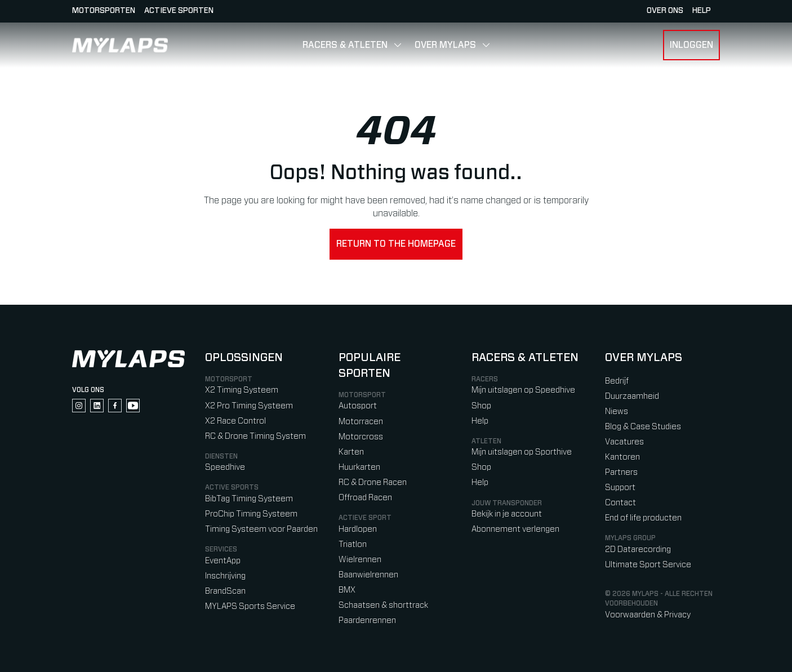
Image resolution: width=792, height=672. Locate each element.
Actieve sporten (179, 11)
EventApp (223, 561)
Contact (620, 503)
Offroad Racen (365, 498)
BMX (347, 590)
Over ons (665, 11)
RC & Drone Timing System (255, 436)
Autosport (358, 406)
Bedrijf (617, 381)
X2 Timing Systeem (242, 390)
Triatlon (353, 544)
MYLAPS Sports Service (250, 606)
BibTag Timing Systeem (249, 499)
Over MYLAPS (445, 45)
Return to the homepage (396, 244)
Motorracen (361, 422)
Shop (481, 406)
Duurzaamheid (632, 396)
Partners (621, 472)
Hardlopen (358, 529)
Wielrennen (360, 560)
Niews (617, 411)
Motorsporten (104, 11)
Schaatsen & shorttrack (383, 605)
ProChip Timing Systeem (251, 514)
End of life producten (643, 518)
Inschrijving (225, 576)
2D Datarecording (638, 549)
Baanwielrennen (368, 575)
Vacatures (624, 442)
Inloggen (691, 45)
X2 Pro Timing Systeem (249, 406)
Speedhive (225, 467)
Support (620, 488)
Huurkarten (359, 467)
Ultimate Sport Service (648, 565)
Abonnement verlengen (515, 529)
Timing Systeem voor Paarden (261, 529)
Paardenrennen (367, 620)
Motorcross (361, 437)
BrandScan (225, 591)
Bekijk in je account (507, 514)
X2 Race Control (235, 421)
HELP (702, 11)
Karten (351, 452)
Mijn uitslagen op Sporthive (522, 452)
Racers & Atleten (345, 45)
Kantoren (622, 457)
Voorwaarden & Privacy (648, 615)
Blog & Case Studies (643, 427)
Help (480, 421)
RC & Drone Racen (373, 482)
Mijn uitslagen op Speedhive (523, 390)
